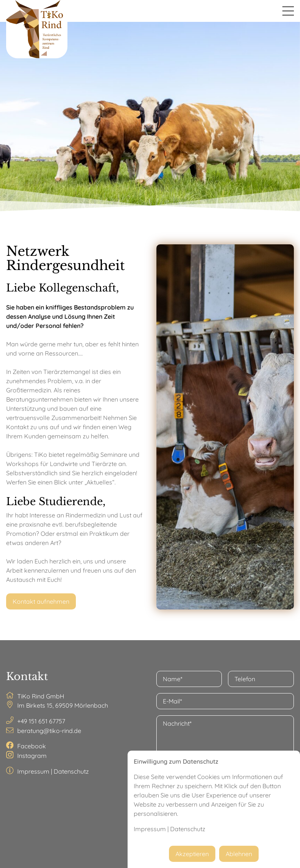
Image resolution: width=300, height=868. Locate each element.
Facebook (32, 746)
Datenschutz (71, 771)
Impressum (33, 771)
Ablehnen (239, 854)
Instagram (32, 756)
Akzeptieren (192, 854)
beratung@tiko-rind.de (49, 731)
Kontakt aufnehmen (41, 601)
